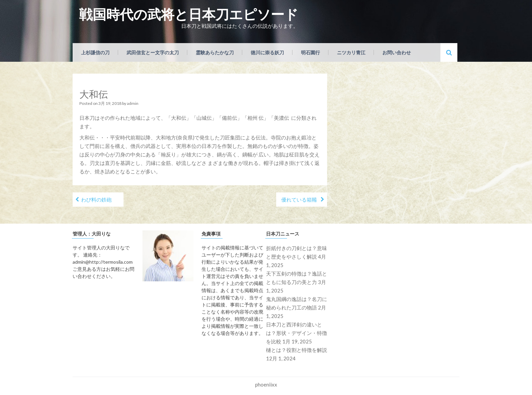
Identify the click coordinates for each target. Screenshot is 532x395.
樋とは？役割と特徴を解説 (297, 350)
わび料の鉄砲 (96, 200)
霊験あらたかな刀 (215, 52)
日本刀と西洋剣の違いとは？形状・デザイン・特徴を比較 (297, 333)
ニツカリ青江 (351, 52)
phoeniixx (266, 384)
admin (133, 103)
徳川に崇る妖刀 (267, 52)
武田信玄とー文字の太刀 (153, 52)
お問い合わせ (397, 52)
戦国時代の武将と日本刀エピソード (189, 14)
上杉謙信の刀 (95, 52)
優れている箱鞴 (299, 200)
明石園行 (310, 52)
